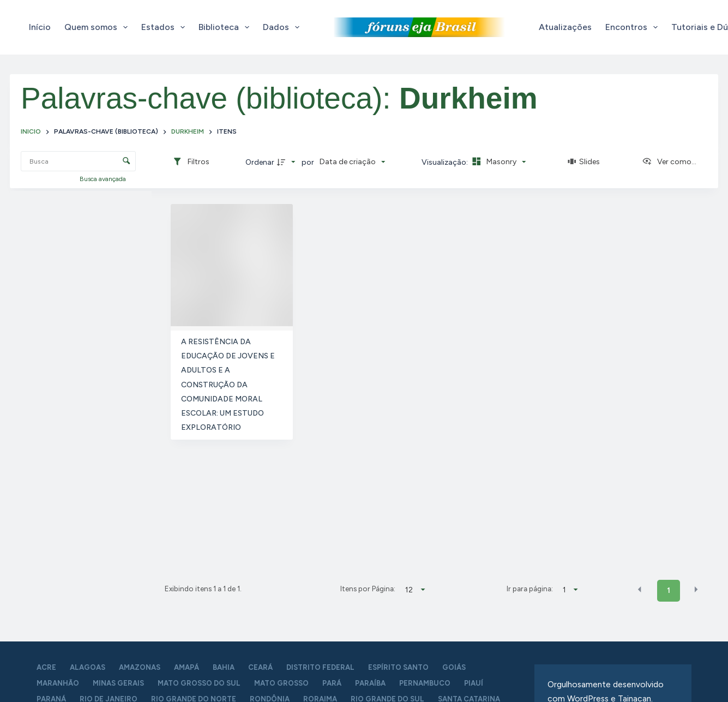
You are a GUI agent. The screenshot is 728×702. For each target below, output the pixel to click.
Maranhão (58, 683)
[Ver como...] (669, 162)
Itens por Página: (368, 589)
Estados (165, 27)
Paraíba (370, 683)
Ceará (260, 667)
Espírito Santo (398, 667)
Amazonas (140, 667)
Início (40, 27)
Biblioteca (226, 27)
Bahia (224, 667)
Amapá (186, 667)
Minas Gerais (118, 683)
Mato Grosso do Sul (199, 683)
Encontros (634, 27)
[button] (640, 590)
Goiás (454, 667)
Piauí (474, 683)
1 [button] (669, 590)
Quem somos (98, 27)
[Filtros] (191, 162)
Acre (46, 667)
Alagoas (88, 667)
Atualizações (565, 27)
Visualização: (446, 162)
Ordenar (260, 162)
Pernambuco (425, 683)
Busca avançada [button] (104, 179)
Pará (332, 683)
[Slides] (584, 162)
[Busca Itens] (78, 161)
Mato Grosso (281, 683)
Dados (283, 27)
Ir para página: (530, 589)
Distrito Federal (320, 667)
